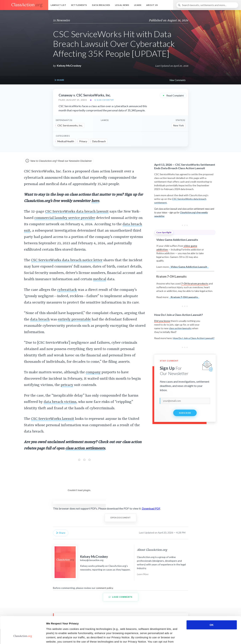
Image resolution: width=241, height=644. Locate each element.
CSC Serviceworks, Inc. (70, 125)
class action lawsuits (180, 328)
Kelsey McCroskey (69, 65)
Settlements (79, 5)
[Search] (207, 5)
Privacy (83, 141)
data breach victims (60, 402)
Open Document (120, 518)
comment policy (104, 588)
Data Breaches (101, 5)
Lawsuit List (58, 5)
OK (212, 602)
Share (59, 80)
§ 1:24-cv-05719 (104, 100)
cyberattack (67, 290)
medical (100, 279)
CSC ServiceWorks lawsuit (53, 419)
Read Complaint (173, 95)
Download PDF (151, 508)
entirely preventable (74, 320)
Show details (185, 637)
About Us (152, 5)
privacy (67, 385)
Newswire (63, 20)
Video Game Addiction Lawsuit (189, 267)
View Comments (177, 80)
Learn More (143, 574)
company (93, 372)
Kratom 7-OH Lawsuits (184, 297)
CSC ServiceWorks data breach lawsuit (77, 212)
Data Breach (99, 141)
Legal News (122, 5)
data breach (40, 320)
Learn (138, 5)
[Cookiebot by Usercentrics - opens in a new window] (23, 637)
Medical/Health (66, 141)
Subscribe (185, 413)
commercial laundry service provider (65, 218)
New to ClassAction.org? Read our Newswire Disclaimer (59, 161)
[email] (185, 401)
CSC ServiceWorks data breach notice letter (67, 260)
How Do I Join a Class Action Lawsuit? (194, 338)
